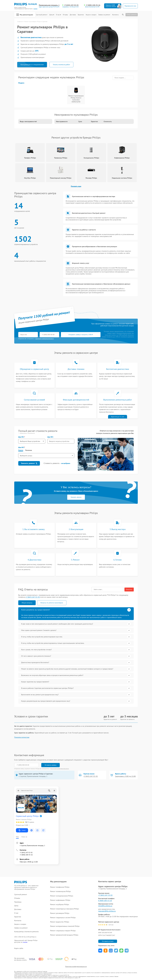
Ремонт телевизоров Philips (61, 891)
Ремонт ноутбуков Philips (60, 904)
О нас (59, 15)
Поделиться (100, 951)
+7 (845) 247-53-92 (71, 5)
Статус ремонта (132, 15)
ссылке (25, 942)
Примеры (18, 902)
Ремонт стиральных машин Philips (63, 931)
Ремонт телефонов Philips (60, 887)
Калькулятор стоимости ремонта (26, 932)
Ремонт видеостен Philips (60, 922)
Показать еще (76, 186)
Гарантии (81, 15)
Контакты (115, 15)
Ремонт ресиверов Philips (60, 913)
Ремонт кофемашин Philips (60, 900)
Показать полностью (22, 737)
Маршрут (22, 830)
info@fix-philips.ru (105, 906)
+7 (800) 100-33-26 (93, 5)
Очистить (129, 589)
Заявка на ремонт (104, 15)
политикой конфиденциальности (45, 339)
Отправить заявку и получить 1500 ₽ (81, 335)
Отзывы (65, 15)
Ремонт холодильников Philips (62, 896)
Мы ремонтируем (25, 15)
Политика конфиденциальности (76, 967)
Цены (52, 15)
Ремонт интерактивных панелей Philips (65, 926)
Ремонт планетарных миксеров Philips (65, 909)
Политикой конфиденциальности (60, 769)
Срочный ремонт (42, 15)
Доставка (73, 15)
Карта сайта (19, 948)
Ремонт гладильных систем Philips (63, 917)
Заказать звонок (76, 497)
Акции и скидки (91, 15)
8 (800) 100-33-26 (105, 901)
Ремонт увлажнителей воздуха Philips (64, 935)
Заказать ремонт (29, 463)
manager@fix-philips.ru (107, 911)
